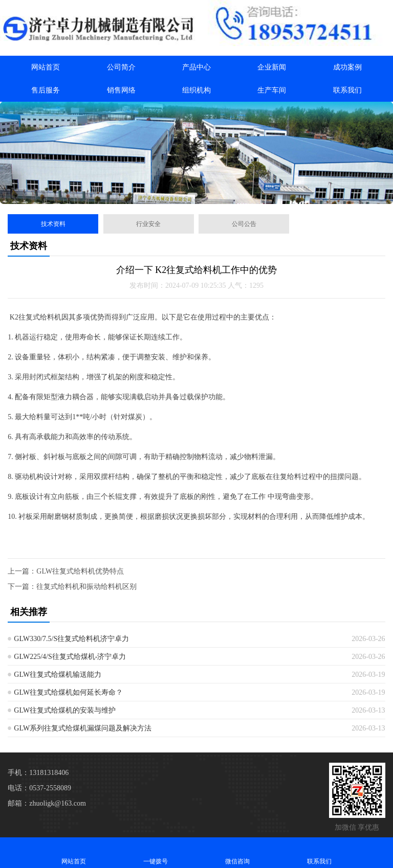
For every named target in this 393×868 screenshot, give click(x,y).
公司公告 (244, 224)
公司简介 (121, 67)
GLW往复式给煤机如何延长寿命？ (68, 692)
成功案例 (347, 67)
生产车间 (272, 90)
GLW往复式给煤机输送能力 (58, 675)
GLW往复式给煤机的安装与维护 (65, 710)
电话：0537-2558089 (39, 788)
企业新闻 (272, 67)
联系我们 (347, 90)
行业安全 (148, 224)
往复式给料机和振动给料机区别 (86, 587)
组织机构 (196, 90)
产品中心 (196, 67)
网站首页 (46, 67)
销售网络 (121, 90)
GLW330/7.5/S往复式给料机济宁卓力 (71, 639)
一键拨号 (156, 852)
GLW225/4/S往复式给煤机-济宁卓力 (70, 657)
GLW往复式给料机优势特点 (80, 571)
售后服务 (46, 90)
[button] (192, 195)
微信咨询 (237, 852)
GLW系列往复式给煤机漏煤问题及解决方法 (83, 728)
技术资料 (53, 224)
